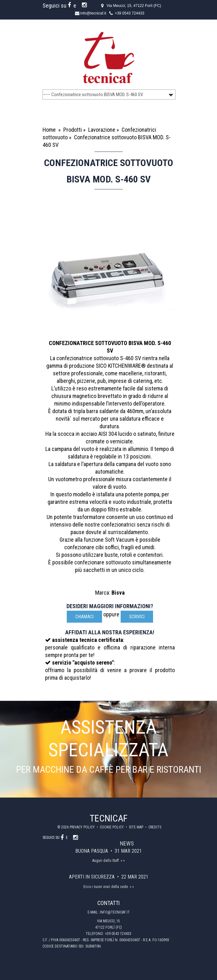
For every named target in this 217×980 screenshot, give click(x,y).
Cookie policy (112, 827)
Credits (155, 827)
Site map (137, 827)
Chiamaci (84, 617)
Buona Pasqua (92, 851)
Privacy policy (83, 827)
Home (49, 130)
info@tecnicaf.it (93, 13)
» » (123, 861)
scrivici (137, 617)
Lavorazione (102, 130)
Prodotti (73, 130)
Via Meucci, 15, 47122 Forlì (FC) (134, 6)
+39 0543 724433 (129, 13)
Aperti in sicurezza (92, 877)
